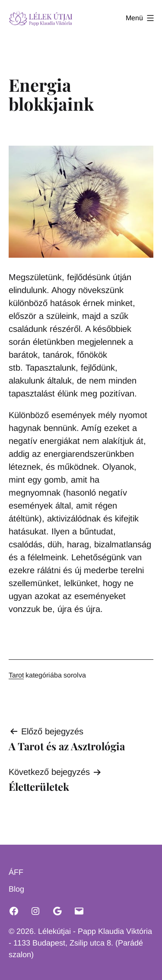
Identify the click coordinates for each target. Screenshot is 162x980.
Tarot (16, 675)
